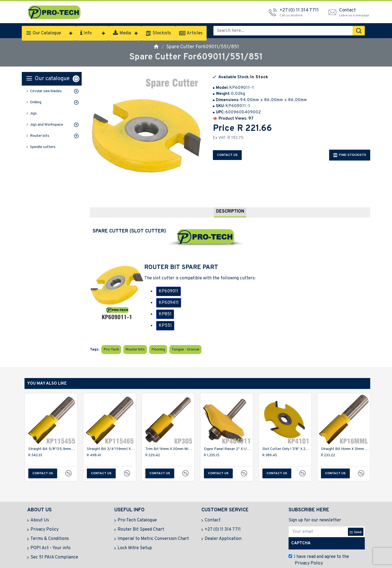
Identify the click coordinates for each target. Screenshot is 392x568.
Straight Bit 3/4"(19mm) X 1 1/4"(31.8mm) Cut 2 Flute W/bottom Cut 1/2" (111, 435)
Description (230, 205)
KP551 (165, 319)
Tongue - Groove (185, 336)
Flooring (158, 336)
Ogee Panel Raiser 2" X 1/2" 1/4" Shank (228, 435)
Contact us (227, 155)
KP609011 (169, 285)
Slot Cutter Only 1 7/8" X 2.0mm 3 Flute (286, 435)
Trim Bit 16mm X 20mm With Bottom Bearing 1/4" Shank (169, 435)
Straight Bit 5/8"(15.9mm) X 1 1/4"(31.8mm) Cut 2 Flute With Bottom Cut (52, 435)
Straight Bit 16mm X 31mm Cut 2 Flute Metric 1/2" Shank (345, 435)
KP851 (165, 307)
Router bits (135, 336)
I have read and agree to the (319, 547)
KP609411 (169, 296)
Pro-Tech (111, 336)
